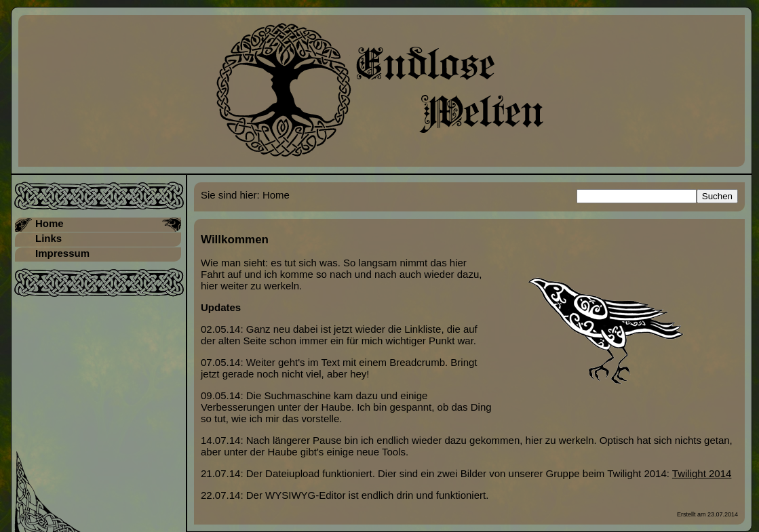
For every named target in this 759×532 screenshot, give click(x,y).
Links (48, 238)
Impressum (62, 253)
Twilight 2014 (702, 473)
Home (50, 223)
